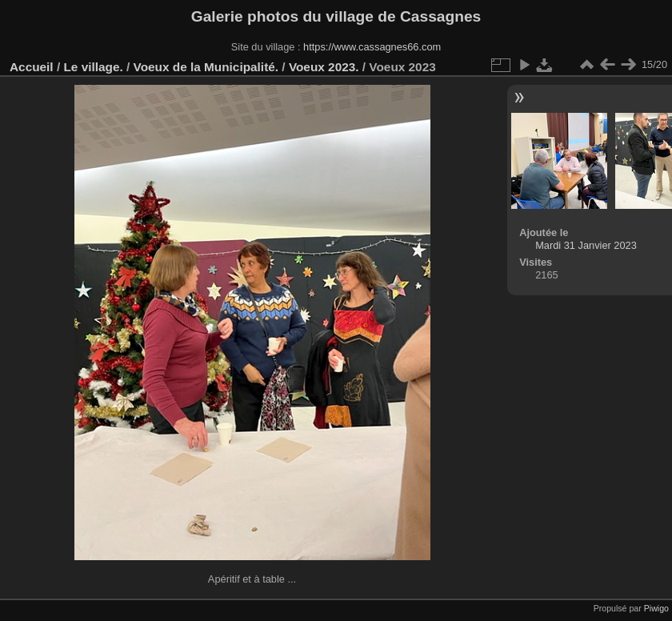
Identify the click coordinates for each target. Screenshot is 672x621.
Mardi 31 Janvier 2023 (586, 245)
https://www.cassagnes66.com (372, 47)
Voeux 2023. (324, 67)
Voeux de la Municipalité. (206, 67)
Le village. (93, 67)
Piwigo (656, 608)
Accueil (32, 67)
